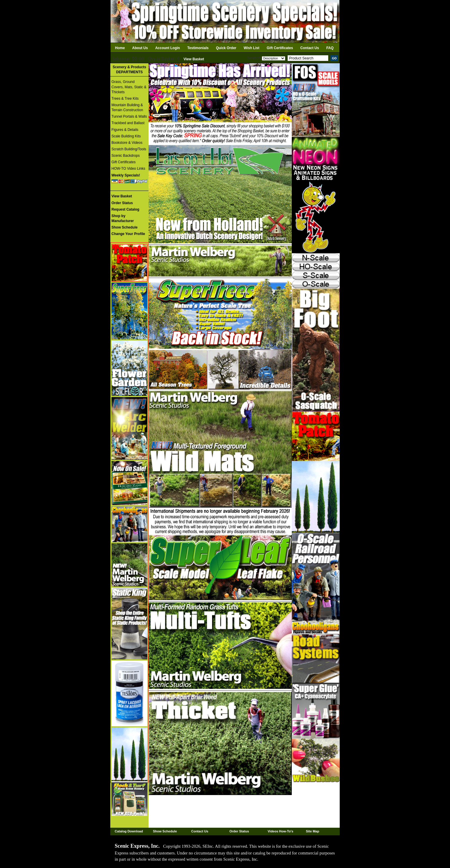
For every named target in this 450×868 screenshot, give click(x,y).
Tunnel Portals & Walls (129, 116)
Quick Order (226, 48)
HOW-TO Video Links (128, 169)
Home (120, 48)
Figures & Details (125, 130)
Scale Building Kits (126, 136)
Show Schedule (165, 831)
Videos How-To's (280, 831)
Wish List (252, 48)
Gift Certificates (280, 48)
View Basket (194, 59)
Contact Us (310, 48)
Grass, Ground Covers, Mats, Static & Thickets (129, 87)
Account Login (168, 48)
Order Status (239, 831)
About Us (140, 48)
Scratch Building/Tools (129, 149)
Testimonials (198, 48)
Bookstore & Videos (127, 143)
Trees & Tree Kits (125, 99)
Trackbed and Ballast (128, 123)
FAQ (330, 48)
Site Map (312, 831)
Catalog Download (129, 831)
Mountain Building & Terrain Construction (127, 108)
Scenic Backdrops (126, 156)
